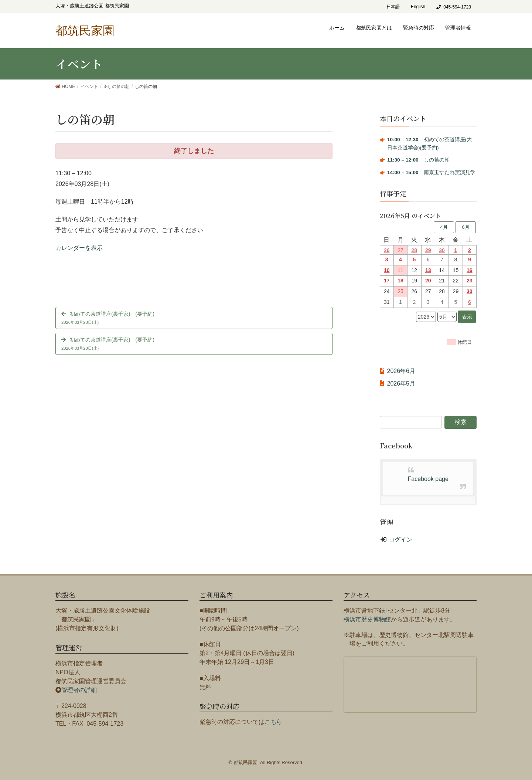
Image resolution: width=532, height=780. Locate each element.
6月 (465, 227)
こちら (273, 722)
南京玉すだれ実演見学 (431, 172)
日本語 (393, 7)
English (418, 7)
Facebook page (428, 479)
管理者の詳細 (79, 690)
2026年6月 (401, 371)
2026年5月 (401, 384)
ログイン (400, 540)
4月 (444, 227)
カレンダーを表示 (79, 248)
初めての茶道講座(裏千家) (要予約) (194, 319)
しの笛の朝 (418, 160)
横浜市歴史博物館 (367, 619)
